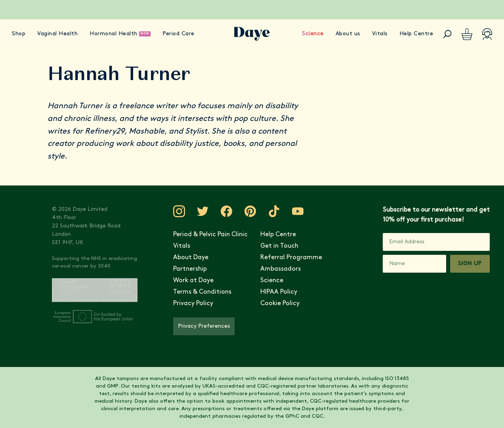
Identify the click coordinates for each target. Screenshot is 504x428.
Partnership (190, 269)
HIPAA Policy (279, 292)
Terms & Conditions (202, 292)
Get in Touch (279, 246)
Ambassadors (281, 269)
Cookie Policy (280, 304)
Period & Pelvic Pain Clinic (210, 235)
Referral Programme (291, 258)
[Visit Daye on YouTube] (298, 211)
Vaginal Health (57, 34)
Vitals (380, 34)
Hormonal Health (114, 34)
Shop (19, 34)
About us (348, 34)
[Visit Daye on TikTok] (274, 211)
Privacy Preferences (204, 326)
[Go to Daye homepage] (252, 34)
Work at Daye (193, 281)
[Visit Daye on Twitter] (203, 211)
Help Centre (416, 34)
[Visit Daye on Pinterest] (250, 211)
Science (313, 34)
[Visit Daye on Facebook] (227, 211)
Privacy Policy (193, 304)
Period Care (178, 34)
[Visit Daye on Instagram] (179, 211)
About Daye (191, 258)
